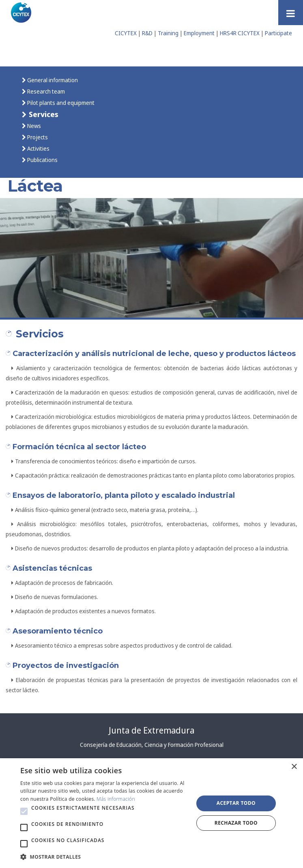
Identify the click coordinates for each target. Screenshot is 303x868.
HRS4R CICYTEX (240, 33)
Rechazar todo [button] (236, 823)
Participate (278, 33)
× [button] (294, 767)
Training (168, 33)
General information (52, 80)
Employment (199, 33)
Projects (37, 137)
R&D (147, 33)
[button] (24, 811)
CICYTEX (126, 33)
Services (43, 114)
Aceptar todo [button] (236, 803)
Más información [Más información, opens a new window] (116, 799)
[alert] (151, 813)
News (33, 126)
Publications (42, 160)
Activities (38, 148)
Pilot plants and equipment (60, 103)
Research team (45, 91)
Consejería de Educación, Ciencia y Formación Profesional (152, 745)
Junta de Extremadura (151, 730)
